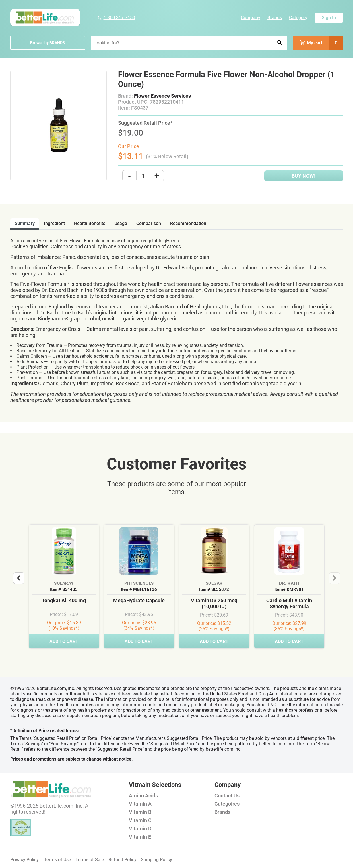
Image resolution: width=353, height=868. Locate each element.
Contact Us (227, 796)
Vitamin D (140, 829)
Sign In (329, 18)
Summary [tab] (25, 223)
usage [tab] (121, 223)
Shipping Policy (156, 860)
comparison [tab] (149, 223)
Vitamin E (140, 837)
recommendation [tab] (188, 223)
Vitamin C (140, 820)
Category (298, 18)
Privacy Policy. (25, 860)
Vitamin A (140, 804)
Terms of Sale (90, 860)
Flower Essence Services (162, 96)
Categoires (227, 804)
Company (251, 18)
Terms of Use (57, 860)
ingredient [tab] (54, 223)
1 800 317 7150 (116, 18)
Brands (275, 18)
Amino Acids (143, 796)
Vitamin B (140, 812)
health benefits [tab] (90, 223)
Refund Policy (122, 860)
